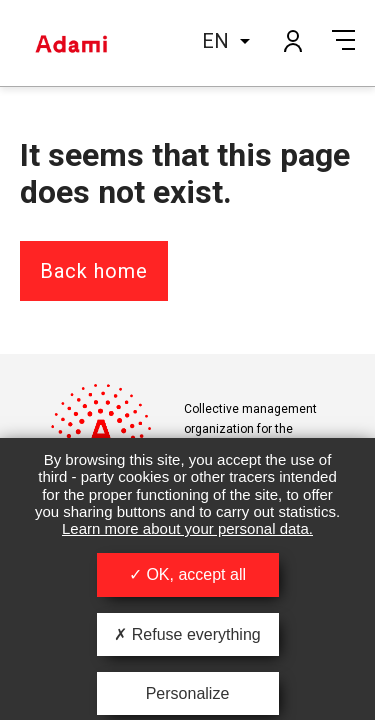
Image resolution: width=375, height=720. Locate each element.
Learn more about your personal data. (187, 528)
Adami (71, 43)
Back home (94, 271)
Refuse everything (187, 634)
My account (292, 40)
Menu (343, 40)
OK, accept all (187, 574)
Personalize (188, 693)
